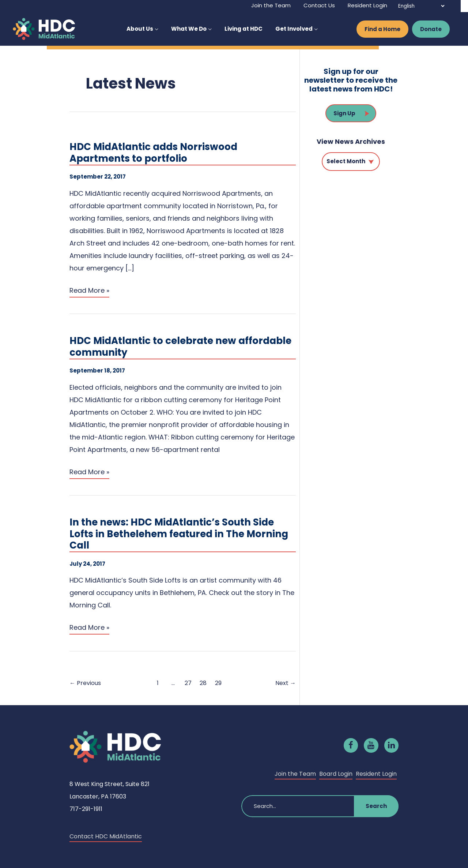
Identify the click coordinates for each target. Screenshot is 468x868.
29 (218, 683)
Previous (85, 683)
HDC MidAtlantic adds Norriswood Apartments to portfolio (153, 153)
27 (188, 683)
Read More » (89, 291)
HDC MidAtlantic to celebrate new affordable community (180, 347)
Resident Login (376, 774)
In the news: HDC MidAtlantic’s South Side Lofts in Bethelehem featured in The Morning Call (179, 534)
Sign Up (344, 113)
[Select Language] (421, 6)
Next (286, 683)
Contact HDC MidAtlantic (106, 836)
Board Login (336, 774)
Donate (431, 29)
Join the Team (295, 774)
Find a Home (382, 29)
